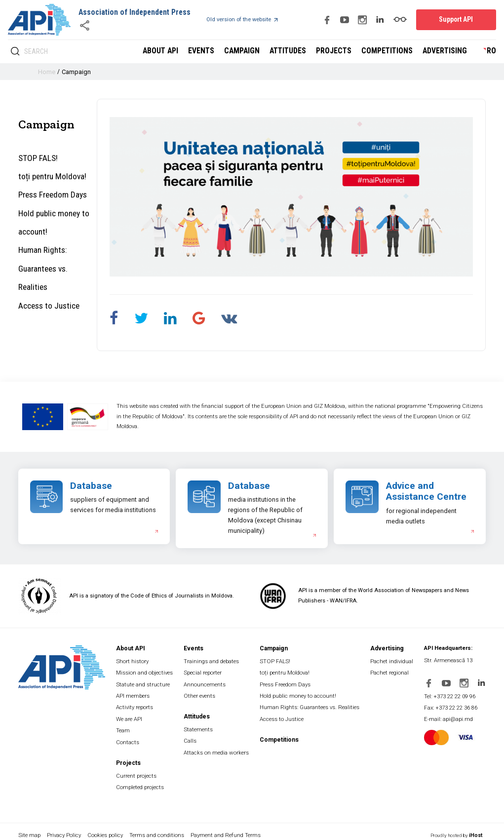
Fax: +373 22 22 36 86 (455, 705)
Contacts (129, 735)
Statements (201, 724)
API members (135, 692)
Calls (194, 735)
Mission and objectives (146, 671)
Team (126, 724)
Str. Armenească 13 (452, 660)
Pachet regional (392, 671)
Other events (202, 692)
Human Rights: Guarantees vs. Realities (55, 251)
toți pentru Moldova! (49, 174)
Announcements (208, 682)
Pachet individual (394, 660)
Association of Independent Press (131, 12)
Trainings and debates (215, 660)
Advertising (447, 51)
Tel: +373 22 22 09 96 (454, 694)
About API (178, 51)
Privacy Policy (65, 824)
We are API (131, 713)
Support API (459, 20)
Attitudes (299, 51)
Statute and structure (144, 682)
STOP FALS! (38, 157)
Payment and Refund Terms (230, 824)
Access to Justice (46, 276)
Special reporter (205, 671)
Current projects (138, 767)
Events (216, 51)
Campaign (255, 51)
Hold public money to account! (51, 217)
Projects (343, 51)
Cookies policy (107, 824)
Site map (29, 824)
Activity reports (136, 703)
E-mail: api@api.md (452, 715)
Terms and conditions (159, 824)
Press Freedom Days (51, 191)
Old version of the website (235, 20)
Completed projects (141, 778)
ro (492, 51)
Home (46, 72)
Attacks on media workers (218, 745)
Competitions (393, 51)
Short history (134, 660)
